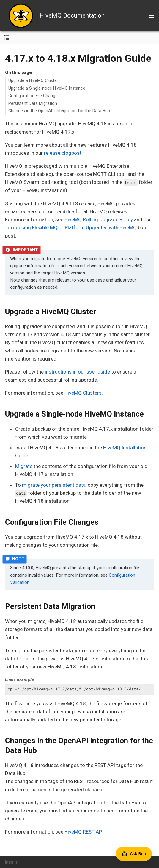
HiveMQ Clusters (83, 393)
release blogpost (63, 153)
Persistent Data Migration (33, 103)
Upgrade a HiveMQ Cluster (33, 80)
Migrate (24, 466)
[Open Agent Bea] (134, 854)
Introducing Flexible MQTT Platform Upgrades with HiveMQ (71, 227)
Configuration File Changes (34, 96)
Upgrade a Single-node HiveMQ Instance (47, 88)
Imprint (12, 862)
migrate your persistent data (54, 485)
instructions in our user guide (77, 372)
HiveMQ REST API (84, 832)
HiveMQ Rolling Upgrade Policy (99, 219)
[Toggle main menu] (151, 16)
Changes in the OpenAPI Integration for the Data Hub (59, 111)
